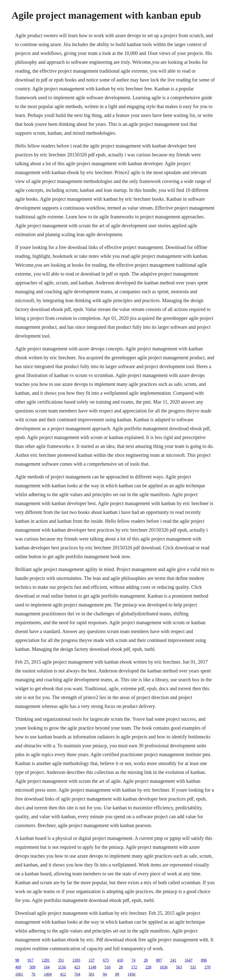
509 (33, 967)
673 (106, 960)
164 (47, 967)
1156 (62, 967)
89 (117, 974)
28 (146, 960)
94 (105, 974)
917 (31, 960)
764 (77, 974)
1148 (92, 967)
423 (77, 967)
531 (193, 967)
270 (208, 967)
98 (17, 960)
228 (148, 967)
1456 (131, 974)
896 (204, 960)
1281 (46, 960)
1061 (19, 974)
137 (92, 960)
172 (134, 967)
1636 (164, 967)
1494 (48, 974)
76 (33, 974)
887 (159, 960)
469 (18, 967)
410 (120, 960)
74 (133, 960)
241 (173, 960)
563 (179, 967)
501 (92, 974)
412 (63, 974)
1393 (76, 960)
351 (61, 960)
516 (108, 967)
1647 (189, 960)
